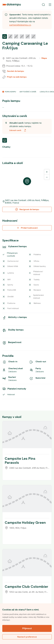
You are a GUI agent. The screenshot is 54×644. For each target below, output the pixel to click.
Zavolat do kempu (15, 71)
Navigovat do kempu (27, 209)
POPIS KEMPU (10, 92)
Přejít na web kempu (17, 77)
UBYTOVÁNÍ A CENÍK (28, 92)
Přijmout (27, 628)
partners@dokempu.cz (20, 25)
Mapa (43, 58)
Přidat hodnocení (27, 228)
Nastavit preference (27, 637)
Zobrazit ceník (18, 130)
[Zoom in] (47, 172)
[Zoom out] (47, 177)
